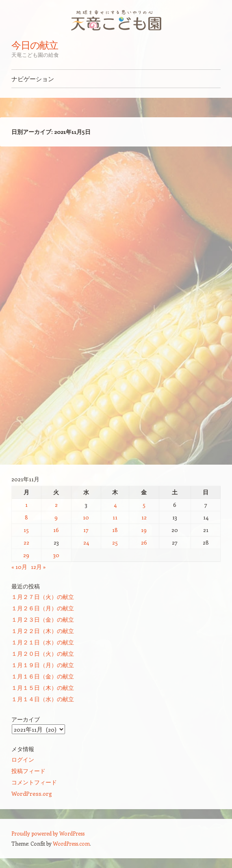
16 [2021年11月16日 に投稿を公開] (56, 530)
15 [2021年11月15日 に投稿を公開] (26, 530)
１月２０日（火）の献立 (43, 654)
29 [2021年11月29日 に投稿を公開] (26, 555)
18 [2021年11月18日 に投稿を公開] (115, 530)
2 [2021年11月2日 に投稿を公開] (56, 505)
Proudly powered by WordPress (48, 833)
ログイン (23, 759)
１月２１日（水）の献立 (43, 642)
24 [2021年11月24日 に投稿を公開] (86, 542)
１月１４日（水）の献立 (43, 699)
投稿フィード (28, 771)
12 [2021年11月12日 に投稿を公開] (144, 517)
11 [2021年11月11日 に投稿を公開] (115, 517)
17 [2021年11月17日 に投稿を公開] (86, 530)
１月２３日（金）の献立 (43, 619)
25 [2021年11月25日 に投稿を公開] (115, 542)
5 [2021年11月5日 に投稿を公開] (144, 505)
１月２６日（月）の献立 (43, 608)
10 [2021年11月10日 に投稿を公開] (86, 517)
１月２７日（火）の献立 (43, 597)
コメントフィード (34, 782)
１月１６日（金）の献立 (43, 676)
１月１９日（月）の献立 (43, 665)
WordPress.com (71, 843)
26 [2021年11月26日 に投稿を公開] (144, 542)
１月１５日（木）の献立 (43, 688)
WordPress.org (32, 794)
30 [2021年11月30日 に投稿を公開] (56, 555)
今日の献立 (35, 45)
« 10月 (19, 567)
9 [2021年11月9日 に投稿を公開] (56, 517)
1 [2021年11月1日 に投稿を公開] (26, 505)
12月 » (38, 567)
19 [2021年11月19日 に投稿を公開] (144, 530)
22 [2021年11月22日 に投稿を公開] (26, 542)
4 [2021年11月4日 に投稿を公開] (115, 505)
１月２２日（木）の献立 (43, 631)
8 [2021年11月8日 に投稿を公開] (26, 517)
